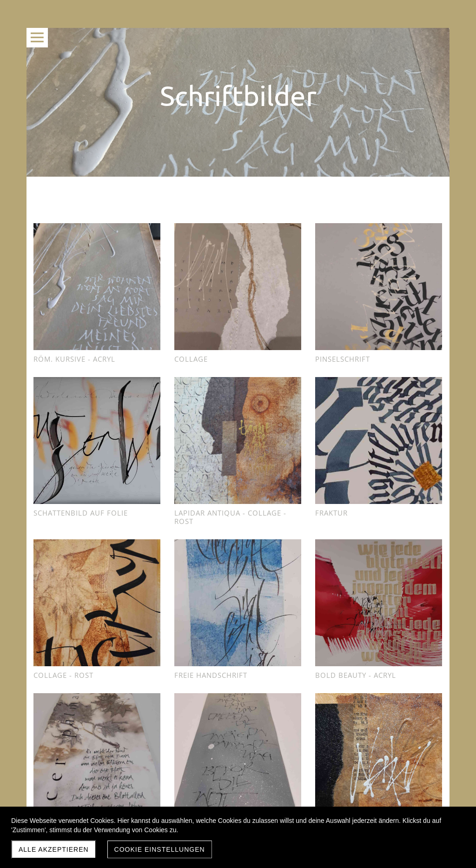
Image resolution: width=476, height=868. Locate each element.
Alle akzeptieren (54, 849)
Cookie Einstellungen (160, 849)
